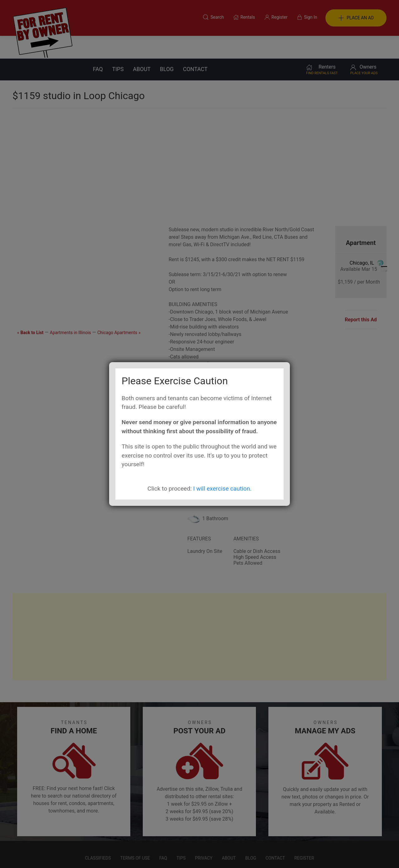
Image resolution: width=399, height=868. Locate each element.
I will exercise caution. (222, 489)
